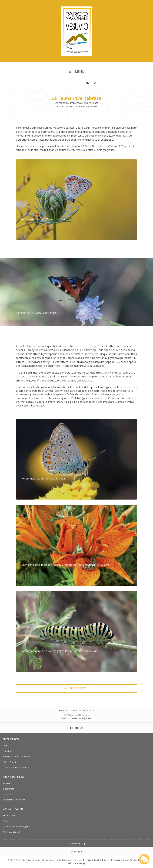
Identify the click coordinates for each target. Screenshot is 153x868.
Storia (6, 746)
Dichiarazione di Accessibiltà (127, 860)
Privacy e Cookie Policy (96, 860)
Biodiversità (8, 789)
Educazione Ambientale (14, 800)
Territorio (7, 794)
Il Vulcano (7, 783)
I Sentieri (7, 821)
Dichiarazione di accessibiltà (16, 767)
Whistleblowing (77, 863)
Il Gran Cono (9, 815)
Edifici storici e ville (12, 832)
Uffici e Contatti (10, 762)
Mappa (76, 852)
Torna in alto (77, 843)
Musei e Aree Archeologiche (16, 827)
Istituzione (8, 751)
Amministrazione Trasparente (17, 757)
